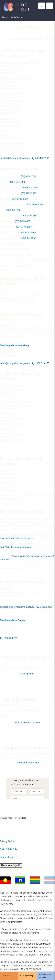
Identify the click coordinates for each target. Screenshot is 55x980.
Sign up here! (27, 674)
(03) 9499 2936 (29, 193)
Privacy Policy (7, 841)
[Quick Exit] (9, 976)
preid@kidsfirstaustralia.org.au (15, 547)
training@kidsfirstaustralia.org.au (17, 538)
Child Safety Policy (9, 849)
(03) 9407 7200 (30, 188)
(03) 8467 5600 (35, 204)
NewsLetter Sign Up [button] (11, 865)
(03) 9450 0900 (17, 182)
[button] (27, 674)
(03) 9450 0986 (13, 210)
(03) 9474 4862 (28, 238)
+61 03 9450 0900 (9, 834)
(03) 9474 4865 (23, 221)
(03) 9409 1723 (29, 176)
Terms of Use (7, 857)
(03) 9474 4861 (30, 216)
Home (5, 17)
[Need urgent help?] (27, 976)
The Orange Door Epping (12, 620)
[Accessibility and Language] (46, 976)
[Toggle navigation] (49, 6)
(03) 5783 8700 (20, 199)
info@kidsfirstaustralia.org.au (14, 826)
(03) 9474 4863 (24, 227)
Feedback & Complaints (27, 763)
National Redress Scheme (27, 722)
